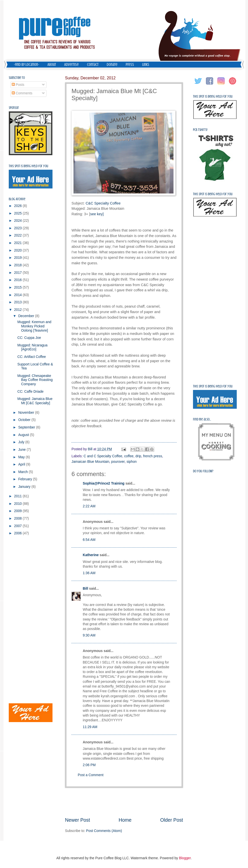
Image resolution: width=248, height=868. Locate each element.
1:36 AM (89, 573)
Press (130, 65)
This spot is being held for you (28, 166)
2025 (18, 213)
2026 (18, 206)
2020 (18, 250)
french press (152, 456)
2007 (18, 526)
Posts (18, 85)
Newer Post (77, 820)
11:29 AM (90, 727)
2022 (18, 235)
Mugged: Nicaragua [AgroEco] (32, 347)
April (22, 464)
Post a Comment (91, 775)
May (22, 457)
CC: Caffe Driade (30, 392)
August (24, 435)
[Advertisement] (124, 802)
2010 (18, 504)
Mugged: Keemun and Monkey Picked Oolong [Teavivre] (34, 326)
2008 (18, 518)
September (27, 427)
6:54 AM (89, 540)
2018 (18, 265)
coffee (129, 456)
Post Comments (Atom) (104, 831)
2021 (18, 243)
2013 (18, 302)
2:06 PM (89, 765)
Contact (93, 65)
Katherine (91, 555)
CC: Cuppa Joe (29, 338)
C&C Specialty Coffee (103, 203)
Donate (112, 65)
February (26, 479)
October (25, 420)
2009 (18, 511)
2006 (18, 533)
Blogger (185, 858)
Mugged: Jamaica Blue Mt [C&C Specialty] (35, 401)
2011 (18, 496)
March (23, 472)
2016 (18, 280)
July (22, 442)
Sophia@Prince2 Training (104, 483)
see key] (97, 214)
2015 (18, 287)
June (22, 450)
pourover (118, 462)
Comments (22, 93)
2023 (18, 228)
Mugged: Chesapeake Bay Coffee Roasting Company (35, 380)
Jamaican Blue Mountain (90, 462)
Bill (85, 589)
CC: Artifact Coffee (31, 357)
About (52, 65)
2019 (18, 258)
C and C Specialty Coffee (103, 456)
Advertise (71, 65)
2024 (18, 221)
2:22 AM (89, 506)
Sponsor (14, 108)
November (27, 413)
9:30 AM (89, 635)
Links (146, 65)
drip (138, 456)
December (27, 316)
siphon (132, 462)
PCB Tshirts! (200, 130)
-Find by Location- (26, 65)
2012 (18, 310)
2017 (18, 273)
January (25, 487)
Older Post (172, 820)
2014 (18, 295)
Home (125, 820)
